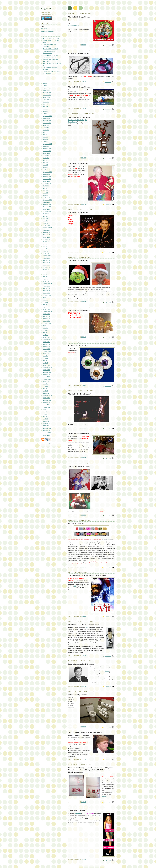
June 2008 (46, 165)
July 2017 (45, 419)
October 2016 (46, 398)
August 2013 (46, 309)
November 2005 (47, 93)
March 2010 (46, 214)
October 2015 (46, 370)
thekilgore (104, 796)
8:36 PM (84, 428)
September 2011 (47, 256)
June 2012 (46, 277)
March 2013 (46, 298)
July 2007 (45, 139)
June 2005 (46, 81)
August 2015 (46, 365)
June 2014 (46, 333)
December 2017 (47, 430)
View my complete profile (48, 31)
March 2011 (46, 242)
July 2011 (45, 251)
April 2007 (45, 132)
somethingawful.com (74, 26)
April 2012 (45, 272)
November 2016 (47, 400)
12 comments (107, 567)
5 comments (108, 428)
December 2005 (47, 95)
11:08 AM (84, 109)
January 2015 (46, 349)
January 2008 (46, 153)
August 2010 (46, 225)
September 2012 (47, 284)
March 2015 (46, 354)
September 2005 (47, 88)
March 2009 (46, 186)
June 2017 (46, 416)
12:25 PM (84, 759)
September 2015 (47, 368)
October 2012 (46, 286)
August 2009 (46, 197)
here (87, 628)
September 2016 (47, 395)
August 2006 (46, 114)
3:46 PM (84, 860)
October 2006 (46, 118)
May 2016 (45, 386)
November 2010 (47, 232)
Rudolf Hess (71, 120)
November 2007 (47, 149)
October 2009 (46, 202)
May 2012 (45, 274)
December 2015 (47, 375)
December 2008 (47, 179)
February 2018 (47, 433)
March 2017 (46, 409)
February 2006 (47, 100)
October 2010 (46, 230)
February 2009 (47, 184)
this (75, 586)
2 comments (108, 45)
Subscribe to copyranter (48, 443)
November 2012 (47, 288)
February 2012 (47, 267)
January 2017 (46, 405)
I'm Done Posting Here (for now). (52, 38)
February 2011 (47, 239)
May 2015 (45, 358)
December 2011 (47, 263)
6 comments (108, 458)
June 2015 (46, 361)
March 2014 (46, 326)
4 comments (108, 386)
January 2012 (46, 265)
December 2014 (47, 347)
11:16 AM (84, 204)
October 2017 (46, 426)
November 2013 (47, 316)
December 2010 (47, 235)
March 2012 (46, 270)
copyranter (44, 28)
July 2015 (45, 363)
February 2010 (47, 212)
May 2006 (45, 107)
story (73, 90)
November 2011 (47, 260)
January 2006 (46, 97)
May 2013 (45, 302)
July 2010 (45, 223)
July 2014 (45, 335)
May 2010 (45, 218)
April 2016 (45, 384)
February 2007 (47, 128)
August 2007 (46, 142)
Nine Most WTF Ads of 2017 (50, 49)
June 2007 (46, 137)
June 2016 (46, 388)
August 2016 (46, 393)
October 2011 (46, 258)
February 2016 (47, 379)
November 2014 (47, 344)
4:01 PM (84, 252)
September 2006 (47, 116)
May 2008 (45, 163)
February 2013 (47, 295)
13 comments (107, 252)
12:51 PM (84, 81)
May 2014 (45, 330)
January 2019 (46, 435)
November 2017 (47, 428)
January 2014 (46, 321)
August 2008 (46, 169)
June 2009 (46, 193)
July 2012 (45, 279)
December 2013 (47, 319)
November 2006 (47, 121)
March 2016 (46, 382)
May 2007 (45, 135)
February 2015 (47, 351)
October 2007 (46, 146)
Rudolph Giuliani (80, 120)
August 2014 (46, 337)
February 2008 (47, 156)
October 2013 (46, 314)
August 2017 (46, 421)
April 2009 (45, 188)
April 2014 (45, 328)
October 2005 (46, 90)
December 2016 (47, 403)
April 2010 (45, 216)
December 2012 (47, 291)
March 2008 (46, 158)
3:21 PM (84, 158)
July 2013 (45, 307)
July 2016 (45, 391)
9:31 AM (84, 567)
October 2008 (46, 174)
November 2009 (47, 204)
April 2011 (45, 244)
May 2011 (45, 246)
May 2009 (45, 190)
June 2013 (46, 305)
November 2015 (47, 372)
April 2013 (45, 300)
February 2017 (47, 407)
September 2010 (47, 228)
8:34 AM (84, 616)
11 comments (107, 802)
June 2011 (46, 249)
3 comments (108, 337)
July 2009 (45, 195)
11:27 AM (84, 802)
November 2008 (47, 177)
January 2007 (46, 125)
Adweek (107, 671)
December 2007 (47, 151)
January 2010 (46, 209)
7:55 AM (84, 337)
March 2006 (46, 102)
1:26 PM (84, 385)
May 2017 (45, 414)
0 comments (108, 109)
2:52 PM (84, 45)
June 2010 (46, 221)
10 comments (107, 727)
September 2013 (47, 312)
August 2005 (46, 86)
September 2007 (47, 144)
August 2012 (46, 281)
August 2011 (46, 253)
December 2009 (47, 207)
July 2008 (45, 167)
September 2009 (47, 200)
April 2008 (45, 160)
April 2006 (45, 104)
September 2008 (47, 172)
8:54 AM (84, 458)
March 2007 (46, 130)
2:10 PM (84, 727)
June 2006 (46, 109)
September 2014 (47, 340)
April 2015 (45, 356)
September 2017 (47, 423)
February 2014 (47, 323)
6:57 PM (84, 515)
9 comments (108, 515)
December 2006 (47, 123)
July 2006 (45, 111)
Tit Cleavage (78, 813)
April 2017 (45, 412)
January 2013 (46, 293)
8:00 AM (84, 302)
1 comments (108, 82)
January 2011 (46, 237)
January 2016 (46, 377)
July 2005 (45, 83)
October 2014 (46, 342)
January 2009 (46, 181)
